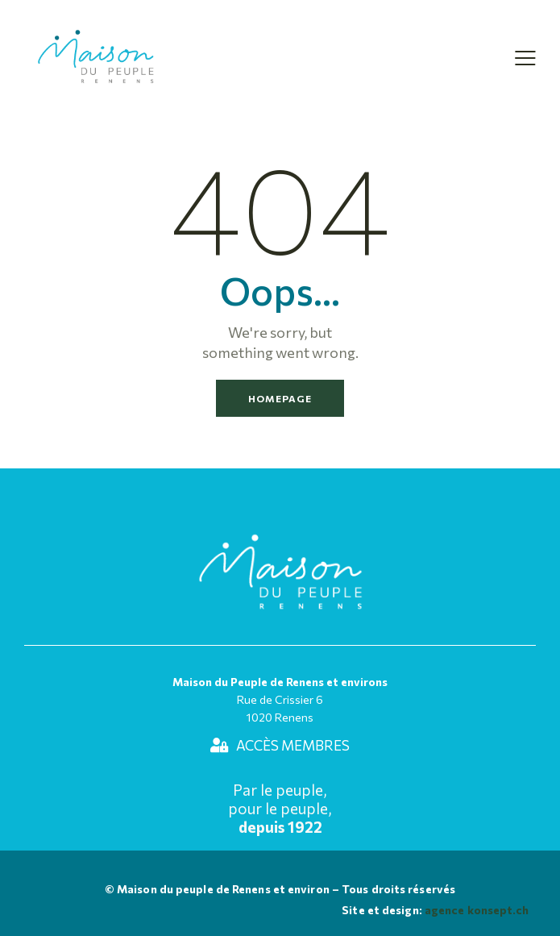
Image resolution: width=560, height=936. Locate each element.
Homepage (280, 398)
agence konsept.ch (476, 910)
